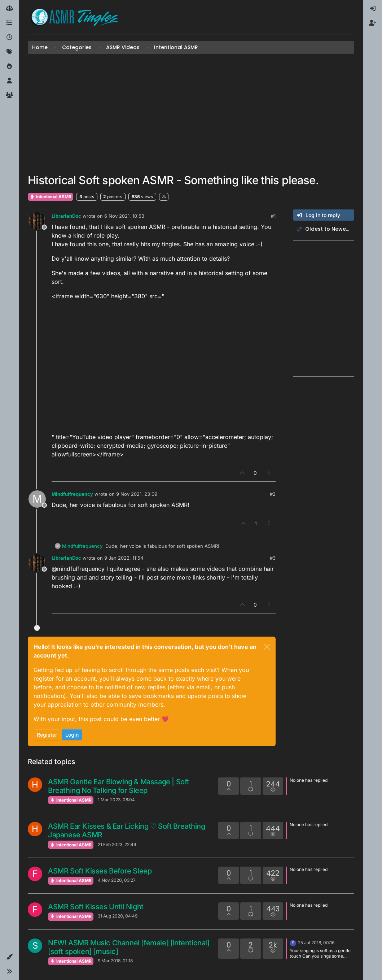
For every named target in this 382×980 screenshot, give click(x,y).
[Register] (373, 23)
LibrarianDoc (66, 216)
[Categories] (9, 23)
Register (47, 735)
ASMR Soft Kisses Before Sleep (100, 871)
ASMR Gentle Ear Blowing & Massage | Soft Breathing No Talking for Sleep (119, 786)
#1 (273, 216)
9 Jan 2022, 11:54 (124, 558)
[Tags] (9, 52)
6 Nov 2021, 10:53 (124, 216)
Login (72, 735)
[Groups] (9, 95)
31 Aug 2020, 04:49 (118, 916)
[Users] (9, 81)
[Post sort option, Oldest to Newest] (324, 229)
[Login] (373, 9)
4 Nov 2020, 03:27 (117, 880)
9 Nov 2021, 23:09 (137, 494)
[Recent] (9, 38)
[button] (9, 957)
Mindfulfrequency (72, 494)
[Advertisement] (191, 114)
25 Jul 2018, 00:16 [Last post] (316, 943)
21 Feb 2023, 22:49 (117, 844)
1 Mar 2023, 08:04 (116, 800)
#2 (273, 494)
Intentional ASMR (51, 197)
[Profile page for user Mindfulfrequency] (37, 499)
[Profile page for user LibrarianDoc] (37, 221)
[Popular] (9, 66)
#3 (273, 558)
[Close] (267, 647)
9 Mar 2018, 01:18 (115, 961)
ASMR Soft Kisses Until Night (96, 907)
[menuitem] (373, 9)
